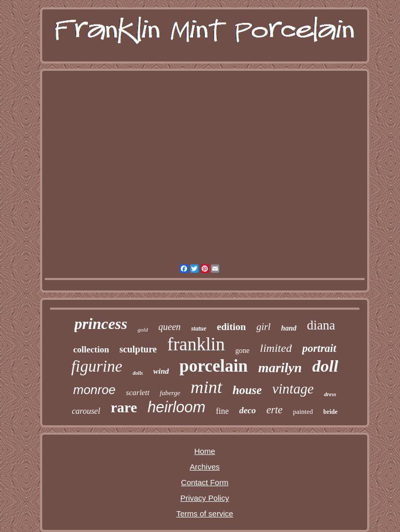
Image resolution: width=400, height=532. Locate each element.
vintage (293, 389)
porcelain (213, 366)
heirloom (176, 407)
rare (124, 407)
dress (330, 394)
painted (303, 411)
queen (170, 327)
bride (330, 412)
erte (274, 410)
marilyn (280, 368)
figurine (97, 366)
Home (205, 451)
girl (263, 327)
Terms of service (204, 514)
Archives (205, 467)
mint (206, 387)
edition (231, 327)
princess (101, 324)
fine (222, 411)
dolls (138, 373)
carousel (86, 411)
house (247, 390)
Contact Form (205, 482)
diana (321, 325)
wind (161, 371)
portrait (319, 348)
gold (143, 330)
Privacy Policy (204, 498)
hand (289, 328)
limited (276, 348)
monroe (94, 390)
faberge (170, 393)
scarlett (138, 392)
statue (199, 328)
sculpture (138, 349)
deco (247, 410)
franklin (196, 344)
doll (326, 366)
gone (242, 351)
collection (91, 350)
